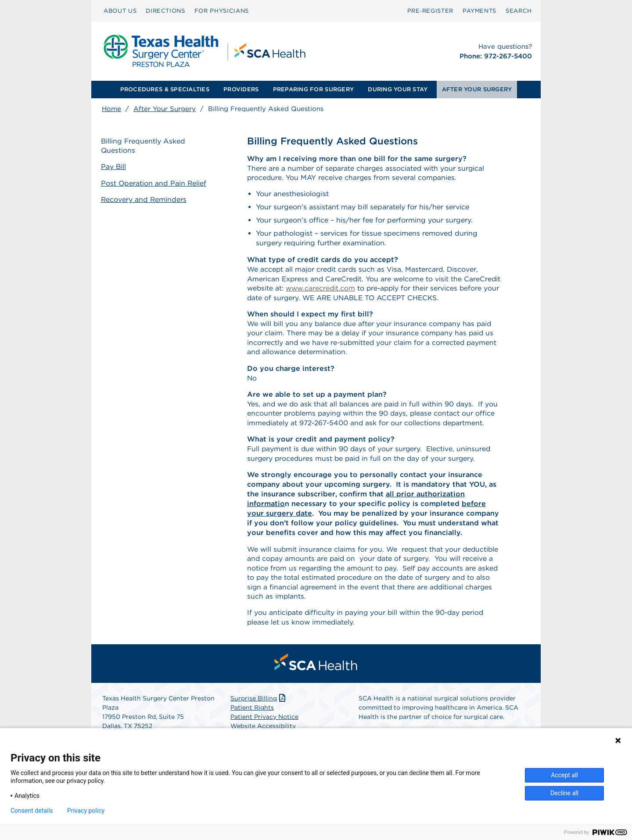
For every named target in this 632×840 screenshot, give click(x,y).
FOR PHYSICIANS (222, 11)
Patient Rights (252, 714)
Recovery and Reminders (145, 199)
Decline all (564, 793)
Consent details (32, 811)
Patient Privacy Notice (264, 723)
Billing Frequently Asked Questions (144, 146)
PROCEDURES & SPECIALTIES (165, 89)
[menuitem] (120, 11)
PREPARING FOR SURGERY (313, 89)
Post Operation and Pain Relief (155, 183)
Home (111, 109)
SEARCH (519, 11)
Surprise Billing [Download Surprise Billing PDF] (259, 705)
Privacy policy (86, 811)
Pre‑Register (430, 11)
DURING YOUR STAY (398, 89)
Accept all (564, 775)
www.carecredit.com (361, 289)
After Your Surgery (165, 109)
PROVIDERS (241, 89)
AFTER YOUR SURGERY (477, 89)
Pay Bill (115, 167)
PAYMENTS (479, 11)
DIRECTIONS (165, 11)
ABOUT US (120, 11)
